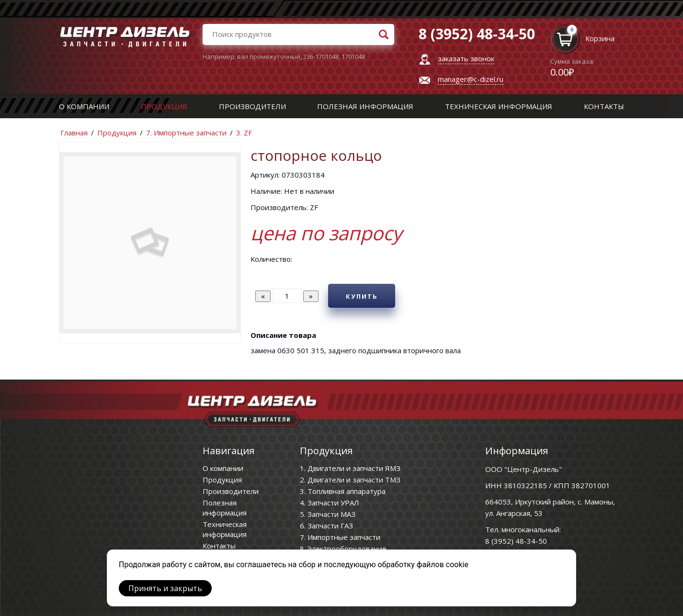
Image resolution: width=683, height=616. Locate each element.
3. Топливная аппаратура (343, 491)
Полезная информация (365, 106)
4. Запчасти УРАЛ (330, 503)
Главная (74, 133)
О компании (84, 106)
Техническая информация (499, 106)
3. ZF (244, 133)
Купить (362, 296)
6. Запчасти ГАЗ (326, 526)
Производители (252, 106)
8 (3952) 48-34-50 (516, 541)
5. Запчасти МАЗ (328, 514)
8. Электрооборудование (343, 549)
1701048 (353, 56)
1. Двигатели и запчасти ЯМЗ (350, 468)
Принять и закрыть (165, 588)
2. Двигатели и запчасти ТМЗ (350, 480)
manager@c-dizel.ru (471, 79)
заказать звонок (466, 58)
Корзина (600, 38)
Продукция (164, 106)
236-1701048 (321, 56)
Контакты (604, 106)
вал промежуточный (269, 56)
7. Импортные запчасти (186, 133)
